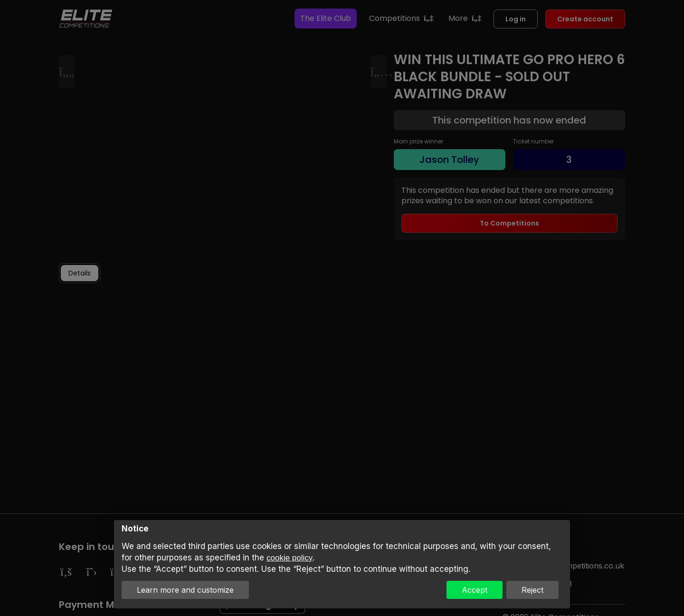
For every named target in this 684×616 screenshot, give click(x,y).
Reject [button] (532, 590)
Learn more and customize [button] (185, 590)
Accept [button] (475, 590)
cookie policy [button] (290, 558)
